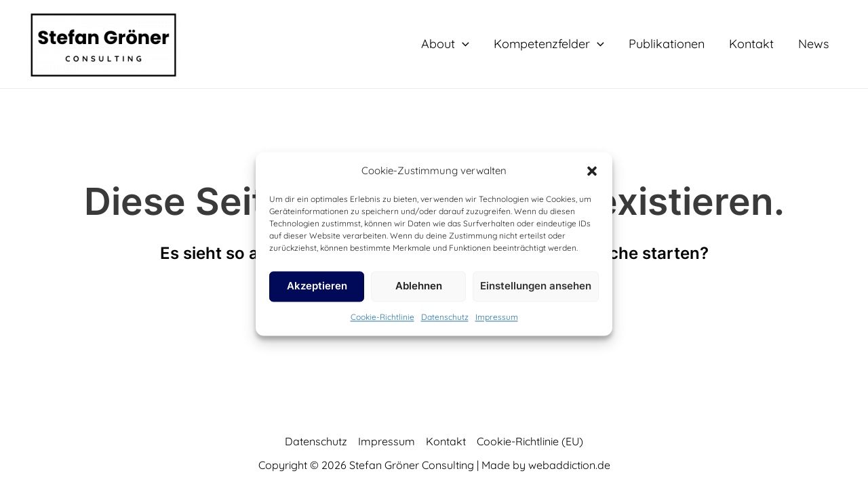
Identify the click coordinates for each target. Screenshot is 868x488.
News (813, 44)
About (445, 44)
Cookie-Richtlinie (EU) (530, 441)
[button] (592, 171)
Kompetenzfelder (549, 44)
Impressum (497, 317)
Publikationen (667, 44)
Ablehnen (419, 286)
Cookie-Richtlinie (382, 317)
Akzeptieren (317, 286)
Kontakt (751, 44)
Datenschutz (445, 317)
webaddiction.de (569, 465)
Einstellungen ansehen (536, 286)
